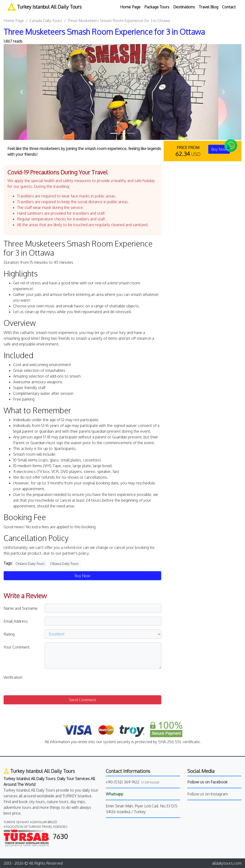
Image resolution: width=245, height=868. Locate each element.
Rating (9, 634)
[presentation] (81, 682)
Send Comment (82, 700)
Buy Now (82, 576)
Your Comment (17, 647)
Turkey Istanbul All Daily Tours (45, 7)
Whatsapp (114, 794)
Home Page (130, 7)
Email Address (16, 621)
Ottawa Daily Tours (64, 564)
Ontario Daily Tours (30, 564)
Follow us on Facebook (207, 782)
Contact (229, 7)
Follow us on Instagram (208, 794)
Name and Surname (21, 608)
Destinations (184, 7)
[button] (21, 92)
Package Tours (157, 7)
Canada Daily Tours (46, 21)
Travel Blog (209, 7)
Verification (13, 677)
